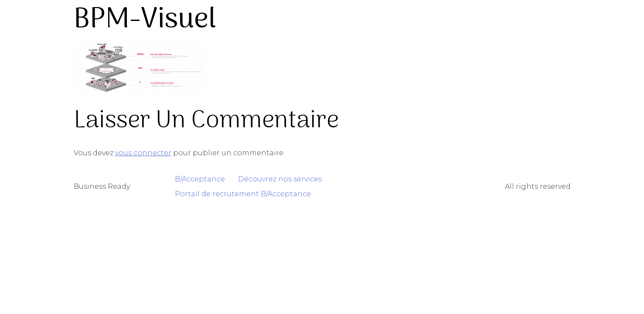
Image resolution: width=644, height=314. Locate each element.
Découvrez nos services (280, 179)
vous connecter (143, 153)
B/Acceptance (200, 179)
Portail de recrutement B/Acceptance (243, 194)
